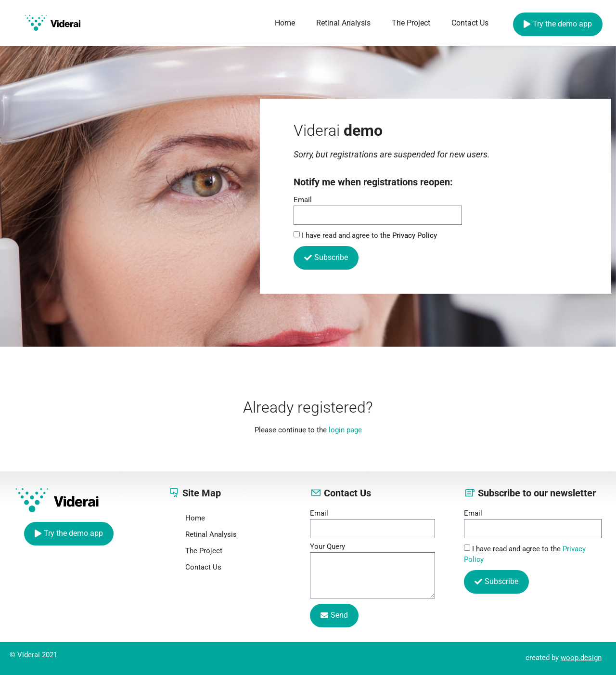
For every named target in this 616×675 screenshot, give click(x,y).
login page (345, 430)
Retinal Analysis (343, 23)
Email (303, 200)
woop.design (581, 658)
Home (285, 23)
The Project (411, 23)
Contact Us (470, 23)
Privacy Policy (415, 235)
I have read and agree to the (369, 235)
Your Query (327, 547)
